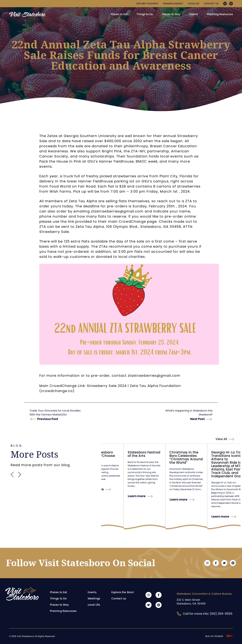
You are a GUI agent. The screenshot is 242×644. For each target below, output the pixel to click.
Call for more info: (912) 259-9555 (204, 614)
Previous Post (48, 419)
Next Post (197, 419)
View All (221, 439)
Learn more (105, 489)
